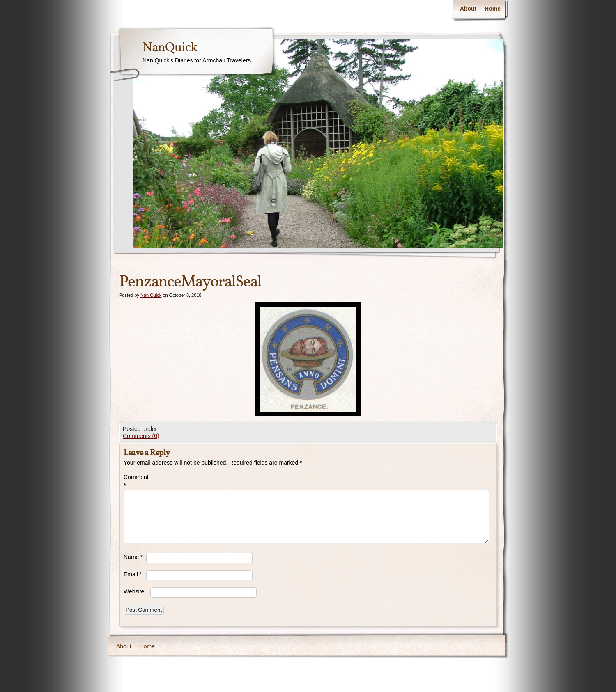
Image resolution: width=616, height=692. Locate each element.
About (468, 9)
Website (134, 591)
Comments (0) (141, 436)
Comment (135, 481)
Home (493, 9)
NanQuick (170, 48)
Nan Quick (151, 295)
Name (133, 557)
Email (133, 574)
